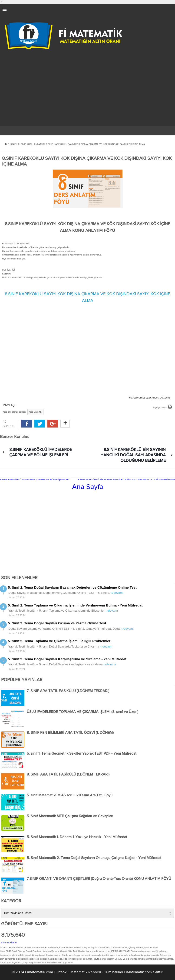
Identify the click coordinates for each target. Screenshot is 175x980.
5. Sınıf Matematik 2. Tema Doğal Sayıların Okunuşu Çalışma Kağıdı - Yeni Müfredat (94, 858)
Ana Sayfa (88, 487)
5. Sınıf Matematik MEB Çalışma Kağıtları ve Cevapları (70, 816)
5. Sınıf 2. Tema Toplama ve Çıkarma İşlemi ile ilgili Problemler (59, 641)
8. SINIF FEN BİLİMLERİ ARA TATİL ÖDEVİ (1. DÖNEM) (70, 733)
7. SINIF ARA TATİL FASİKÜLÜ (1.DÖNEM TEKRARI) (68, 691)
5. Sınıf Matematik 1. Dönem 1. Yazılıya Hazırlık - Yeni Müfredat (77, 837)
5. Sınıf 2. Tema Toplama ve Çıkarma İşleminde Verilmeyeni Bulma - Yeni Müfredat (75, 605)
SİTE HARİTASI (9, 943)
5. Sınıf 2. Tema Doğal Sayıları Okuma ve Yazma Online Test (57, 623)
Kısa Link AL (35, 412)
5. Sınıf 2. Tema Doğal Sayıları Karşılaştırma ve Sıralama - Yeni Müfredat (67, 659)
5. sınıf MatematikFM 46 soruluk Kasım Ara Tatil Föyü (70, 795)
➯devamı (117, 593)
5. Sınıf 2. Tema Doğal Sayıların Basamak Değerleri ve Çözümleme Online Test (72, 587)
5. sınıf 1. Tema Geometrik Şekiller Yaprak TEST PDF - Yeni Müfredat (82, 754)
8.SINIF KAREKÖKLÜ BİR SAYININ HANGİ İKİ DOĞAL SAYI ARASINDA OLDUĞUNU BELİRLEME (133, 455)
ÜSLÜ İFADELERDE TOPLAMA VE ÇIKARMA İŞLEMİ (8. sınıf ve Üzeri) (83, 712)
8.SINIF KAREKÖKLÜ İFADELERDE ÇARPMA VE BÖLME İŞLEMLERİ (35, 480)
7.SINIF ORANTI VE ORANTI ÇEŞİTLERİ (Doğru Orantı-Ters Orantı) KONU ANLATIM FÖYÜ (99, 879)
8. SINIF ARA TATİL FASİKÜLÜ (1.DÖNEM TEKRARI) (68, 775)
